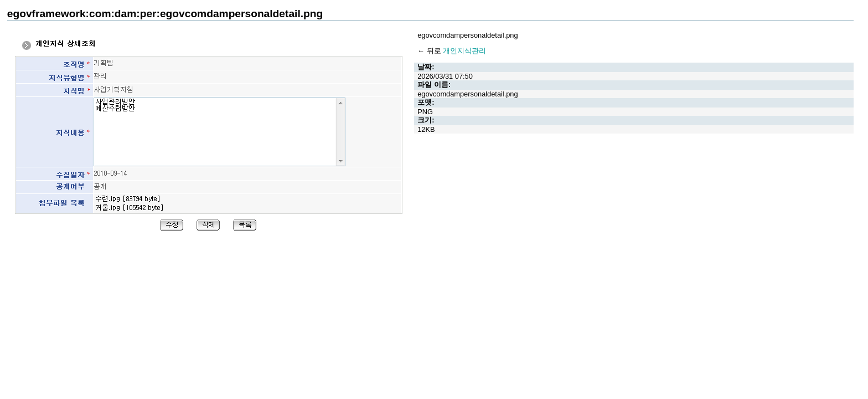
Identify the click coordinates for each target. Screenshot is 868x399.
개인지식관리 (464, 51)
